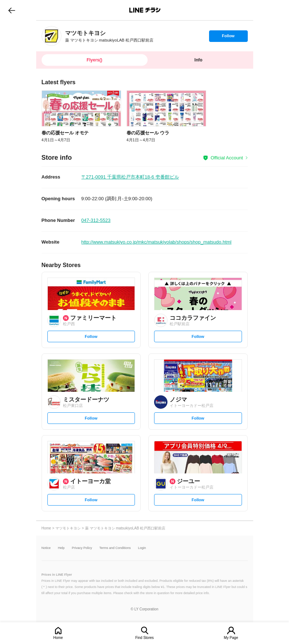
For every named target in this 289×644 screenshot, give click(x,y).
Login (142, 548)
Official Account (227, 158)
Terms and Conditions (115, 548)
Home (58, 638)
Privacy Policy (82, 548)
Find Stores (144, 638)
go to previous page (12, 10)
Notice (46, 548)
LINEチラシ (145, 10)
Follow (228, 38)
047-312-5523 (96, 220)
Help (61, 548)
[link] (52, 36)
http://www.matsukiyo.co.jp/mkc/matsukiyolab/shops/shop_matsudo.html (156, 242)
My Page (231, 638)
